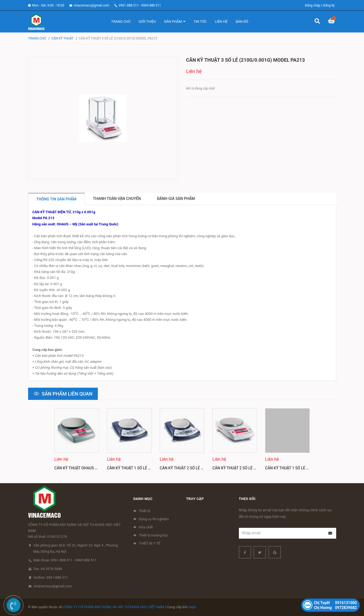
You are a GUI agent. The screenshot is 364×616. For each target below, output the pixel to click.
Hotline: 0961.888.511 (51, 577)
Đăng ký (329, 5)
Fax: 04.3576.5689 (48, 569)
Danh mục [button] (143, 499)
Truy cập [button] (195, 499)
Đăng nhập (313, 5)
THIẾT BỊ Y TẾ (150, 543)
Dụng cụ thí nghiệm (154, 519)
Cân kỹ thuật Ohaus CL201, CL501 (86, 468)
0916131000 (335, 603)
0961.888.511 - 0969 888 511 (140, 5)
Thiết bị (145, 511)
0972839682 (335, 608)
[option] (77, 442)
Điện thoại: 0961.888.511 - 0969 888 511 (65, 560)
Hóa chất (146, 527)
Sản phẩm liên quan (67, 394)
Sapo (192, 607)
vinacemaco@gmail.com (91, 5)
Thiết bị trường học (154, 535)
